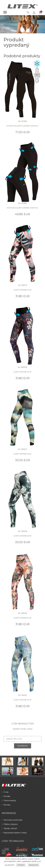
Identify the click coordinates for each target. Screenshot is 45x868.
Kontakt (6, 796)
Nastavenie (34, 865)
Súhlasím (21, 865)
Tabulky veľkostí (9, 828)
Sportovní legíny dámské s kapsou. (22, 126)
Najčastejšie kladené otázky (14, 833)
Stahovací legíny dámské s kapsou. (22, 208)
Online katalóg (9, 801)
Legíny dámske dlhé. (23, 290)
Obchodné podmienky (12, 820)
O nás (5, 792)
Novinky (6, 805)
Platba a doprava (10, 824)
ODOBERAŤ (23, 746)
